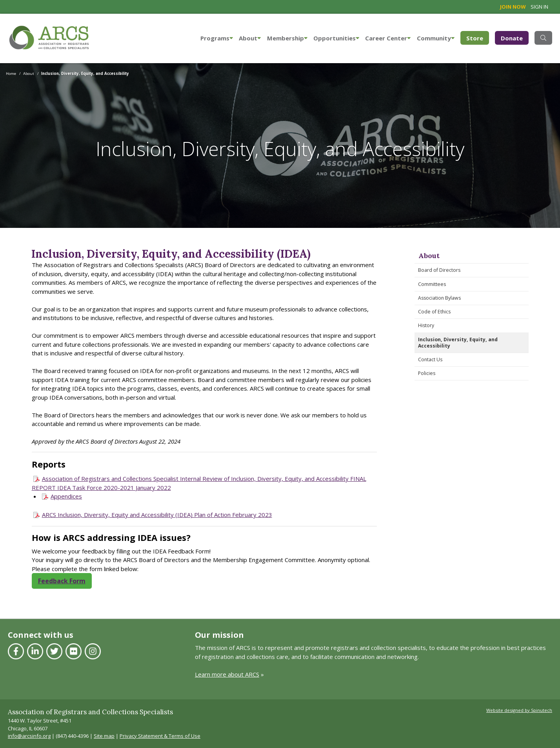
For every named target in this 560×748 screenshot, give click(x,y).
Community (436, 38)
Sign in (539, 7)
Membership (287, 38)
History (426, 325)
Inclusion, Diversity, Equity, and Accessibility (458, 343)
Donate (512, 38)
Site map (104, 736)
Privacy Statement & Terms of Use (160, 736)
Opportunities (336, 38)
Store (478, 37)
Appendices (66, 496)
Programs (217, 38)
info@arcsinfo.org (29, 736)
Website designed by (519, 710)
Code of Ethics (434, 312)
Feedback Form (62, 581)
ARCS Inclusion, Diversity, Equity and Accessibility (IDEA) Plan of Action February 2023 (157, 515)
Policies (427, 373)
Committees (432, 284)
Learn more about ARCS (227, 674)
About (250, 38)
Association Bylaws (439, 298)
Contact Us (430, 359)
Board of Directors (439, 270)
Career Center (388, 38)
